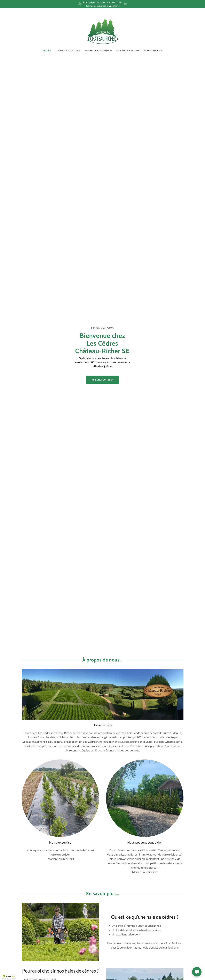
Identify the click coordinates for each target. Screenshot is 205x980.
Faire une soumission (102, 380)
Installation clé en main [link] (98, 51)
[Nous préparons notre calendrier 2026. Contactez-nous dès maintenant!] (102, 4)
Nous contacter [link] (153, 51)
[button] (9, 977)
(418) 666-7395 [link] (102, 328)
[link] (102, 30)
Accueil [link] (47, 51)
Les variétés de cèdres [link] (68, 51)
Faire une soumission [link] (128, 51)
